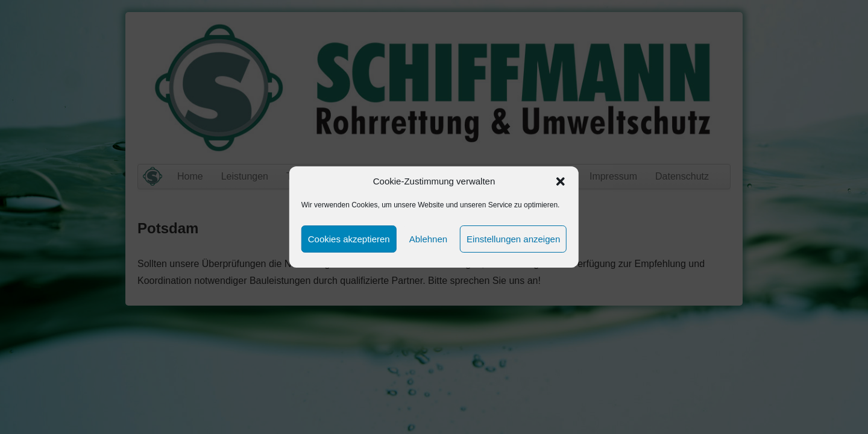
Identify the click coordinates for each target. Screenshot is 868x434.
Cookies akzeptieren (349, 239)
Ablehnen (428, 239)
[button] (561, 181)
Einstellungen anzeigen (513, 239)
